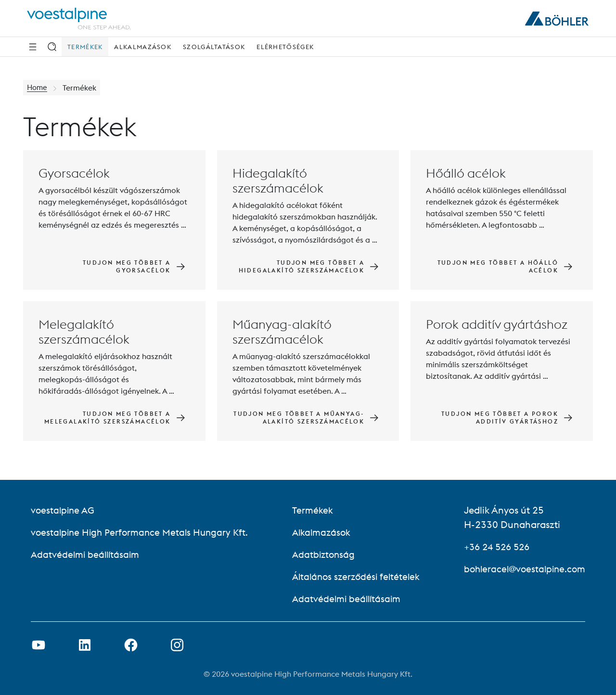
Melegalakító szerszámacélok (84, 332)
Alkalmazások (143, 47)
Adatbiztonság (323, 554)
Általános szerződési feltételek (357, 576)
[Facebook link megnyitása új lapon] (131, 645)
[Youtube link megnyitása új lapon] (38, 645)
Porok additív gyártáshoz (497, 324)
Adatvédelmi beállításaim (87, 554)
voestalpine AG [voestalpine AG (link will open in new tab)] (64, 510)
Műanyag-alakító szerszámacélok (282, 332)
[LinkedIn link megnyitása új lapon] (85, 645)
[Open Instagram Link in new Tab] (177, 645)
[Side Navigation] (33, 47)
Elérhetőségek (285, 47)
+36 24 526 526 (494, 547)
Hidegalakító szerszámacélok (278, 180)
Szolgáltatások (214, 47)
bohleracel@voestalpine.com (522, 569)
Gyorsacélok (74, 173)
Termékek (85, 47)
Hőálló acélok (466, 173)
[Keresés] (52, 47)
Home (38, 88)
